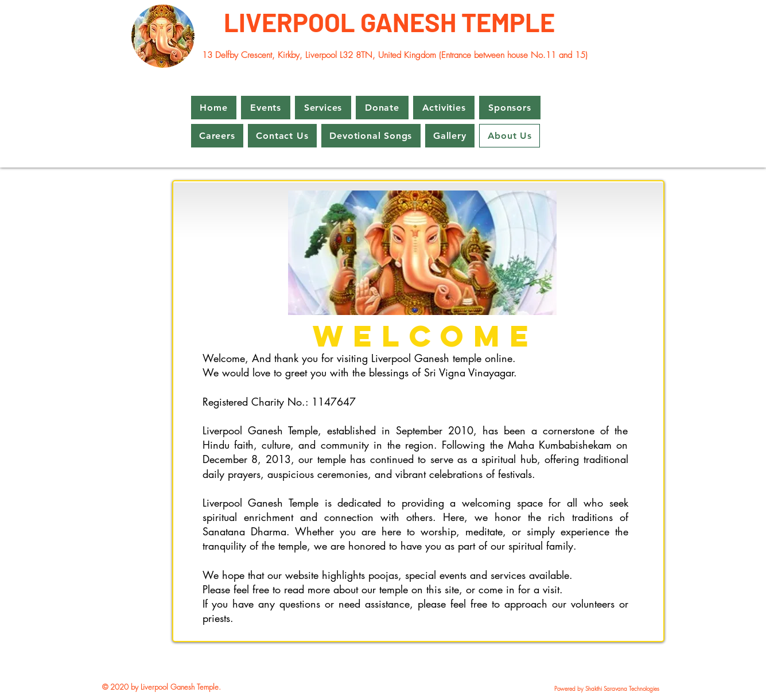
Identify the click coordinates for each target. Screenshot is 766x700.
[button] (266, 108)
